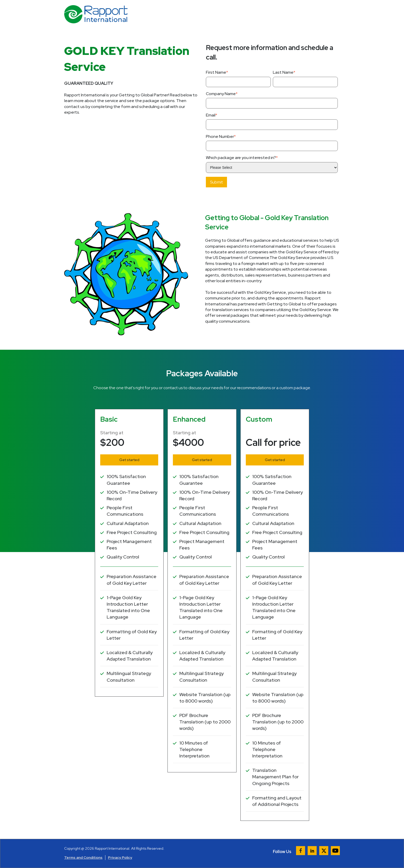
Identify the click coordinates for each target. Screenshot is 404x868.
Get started (129, 460)
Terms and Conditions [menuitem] (83, 857)
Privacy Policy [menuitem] (120, 857)
